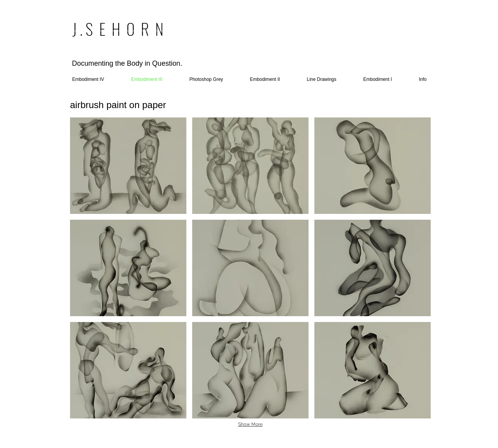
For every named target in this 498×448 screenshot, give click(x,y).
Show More (250, 424)
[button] (128, 166)
